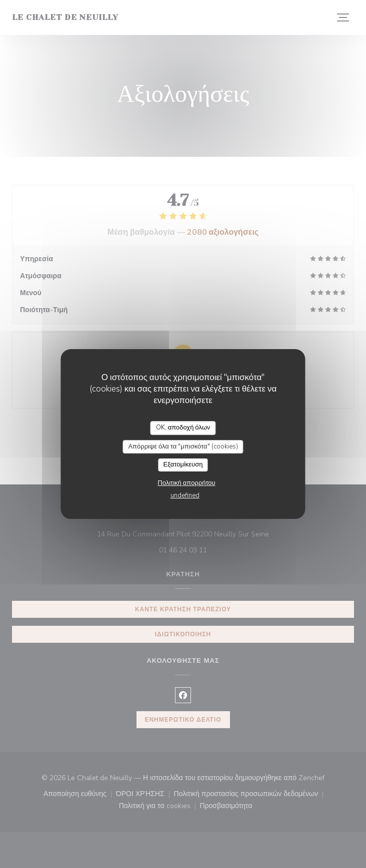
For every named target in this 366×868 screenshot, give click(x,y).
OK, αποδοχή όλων (183, 428)
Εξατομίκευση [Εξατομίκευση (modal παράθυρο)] (183, 464)
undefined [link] (185, 495)
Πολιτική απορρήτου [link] (186, 483)
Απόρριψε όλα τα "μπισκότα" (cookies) (183, 446)
